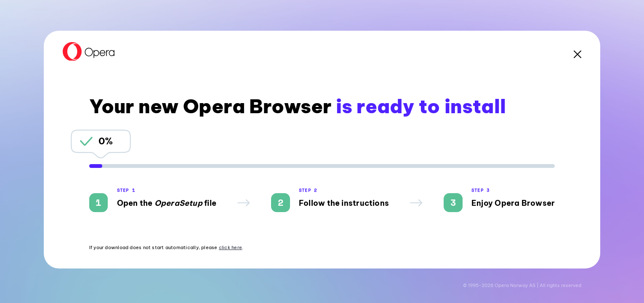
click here (230, 247)
